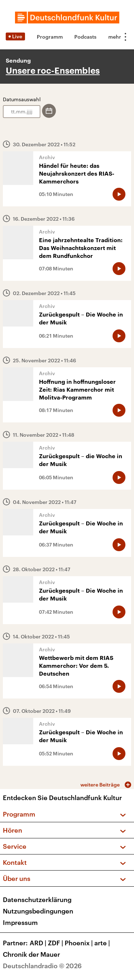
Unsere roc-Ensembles (53, 71)
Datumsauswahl (22, 99)
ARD (39, 943)
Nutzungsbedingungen (38, 911)
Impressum (20, 922)
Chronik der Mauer (31, 954)
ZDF (56, 943)
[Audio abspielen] (119, 194)
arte (103, 943)
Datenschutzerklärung (37, 900)
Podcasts (85, 37)
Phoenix (80, 943)
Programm (50, 37)
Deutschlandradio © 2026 (42, 966)
